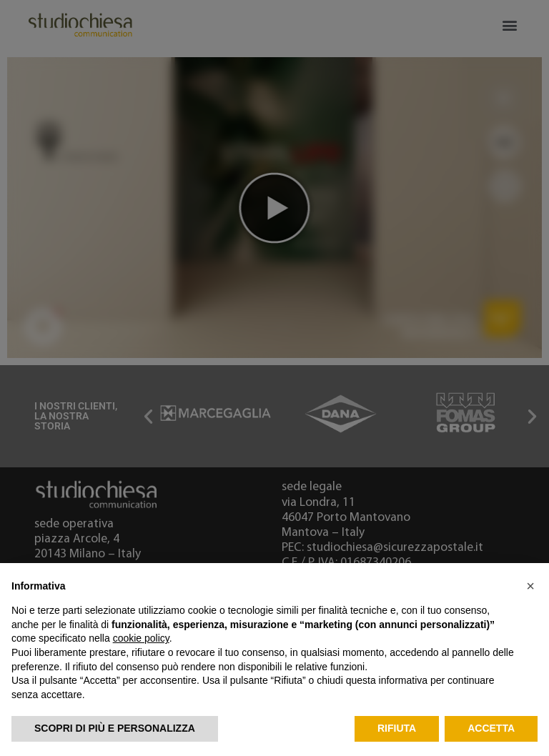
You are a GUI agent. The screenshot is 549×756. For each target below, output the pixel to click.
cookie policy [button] (141, 638)
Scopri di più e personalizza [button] (115, 728)
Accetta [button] (491, 728)
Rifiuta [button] (397, 728)
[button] (530, 586)
